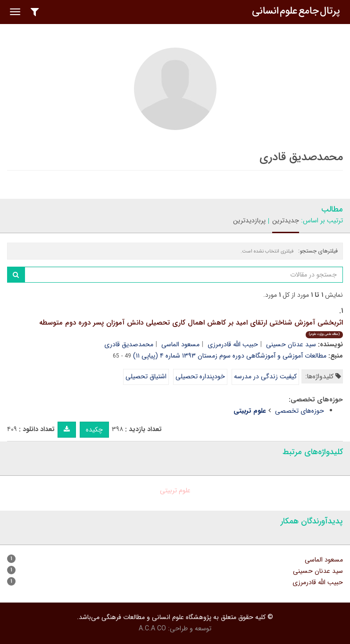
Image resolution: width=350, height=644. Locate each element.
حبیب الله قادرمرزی (233, 344)
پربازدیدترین (249, 220)
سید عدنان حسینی (291, 344)
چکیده (94, 430)
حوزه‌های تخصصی (300, 411)
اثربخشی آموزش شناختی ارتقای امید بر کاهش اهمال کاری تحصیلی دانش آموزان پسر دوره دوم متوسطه (191, 328)
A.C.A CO (152, 628)
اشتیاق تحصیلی (146, 376)
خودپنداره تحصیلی (200, 376)
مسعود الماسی (180, 344)
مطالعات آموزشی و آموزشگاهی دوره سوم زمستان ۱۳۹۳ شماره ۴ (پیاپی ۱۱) (230, 356)
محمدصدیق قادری (129, 344)
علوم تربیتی (175, 490)
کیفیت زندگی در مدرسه (265, 376)
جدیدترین (286, 220)
